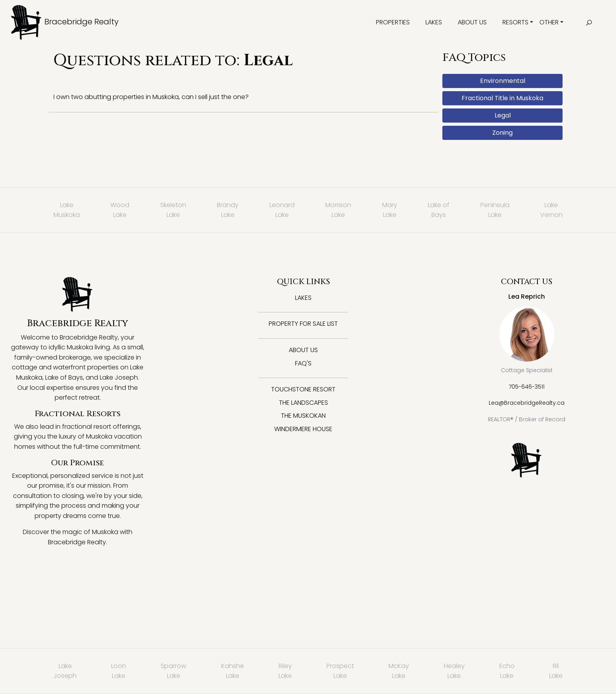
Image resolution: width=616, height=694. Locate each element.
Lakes (434, 22)
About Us (472, 22)
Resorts (515, 22)
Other (549, 22)
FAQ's (303, 363)
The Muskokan (303, 416)
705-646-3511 (527, 387)
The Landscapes (303, 403)
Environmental (503, 81)
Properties (393, 22)
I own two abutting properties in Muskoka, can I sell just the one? (151, 97)
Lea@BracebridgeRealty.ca (527, 403)
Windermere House (303, 429)
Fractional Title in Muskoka (502, 98)
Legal (503, 115)
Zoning (502, 133)
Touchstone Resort (303, 389)
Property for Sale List (303, 324)
